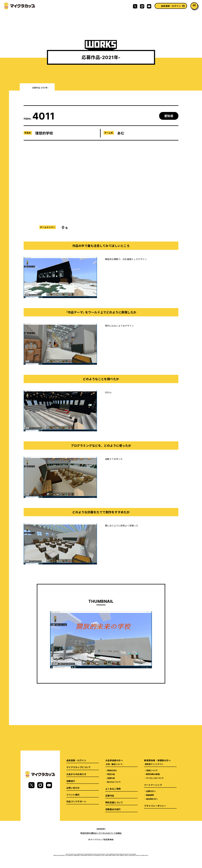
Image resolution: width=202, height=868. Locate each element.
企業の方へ (151, 791)
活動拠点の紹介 (113, 809)
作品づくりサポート (76, 801)
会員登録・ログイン (171, 6)
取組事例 (150, 795)
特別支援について (114, 802)
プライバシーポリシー (155, 806)
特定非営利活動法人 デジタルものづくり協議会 (101, 833)
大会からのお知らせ (76, 774)
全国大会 (111, 778)
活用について (152, 770)
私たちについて (114, 782)
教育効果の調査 (153, 774)
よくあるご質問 (113, 789)
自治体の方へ (152, 799)
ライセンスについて (155, 778)
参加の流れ (112, 770)
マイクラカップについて (79, 767)
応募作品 (110, 796)
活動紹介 (71, 781)
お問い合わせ (73, 788)
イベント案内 (73, 795)
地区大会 (111, 774)
